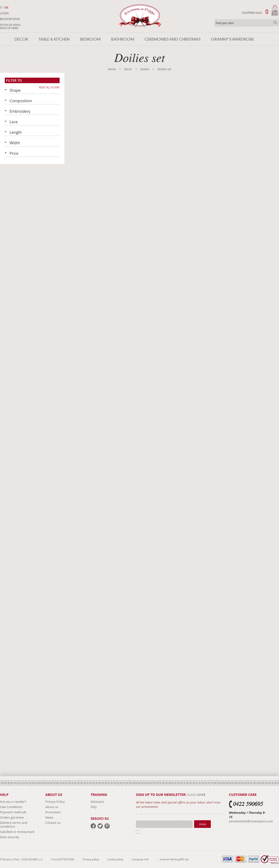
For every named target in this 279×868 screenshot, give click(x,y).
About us (52, 807)
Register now (10, 19)
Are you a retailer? (13, 802)
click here (196, 795)
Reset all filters (49, 87)
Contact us (53, 823)
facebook (93, 826)
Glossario (97, 802)
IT (1, 8)
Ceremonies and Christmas (173, 39)
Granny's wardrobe (232, 39)
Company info (140, 859)
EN (6, 8)
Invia (202, 824)
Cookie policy (115, 859)
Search (275, 23)
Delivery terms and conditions (14, 825)
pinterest (107, 826)
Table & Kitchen (54, 39)
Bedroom (90, 39)
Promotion (53, 812)
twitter (100, 826)
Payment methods (13, 812)
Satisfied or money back (17, 832)
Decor (21, 39)
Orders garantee (12, 817)
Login (4, 13)
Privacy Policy (55, 802)
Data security (9, 837)
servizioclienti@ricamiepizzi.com (251, 821)
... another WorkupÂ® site (173, 859)
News (49, 817)
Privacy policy (91, 859)
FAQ (94, 807)
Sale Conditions (11, 807)
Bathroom (123, 39)
